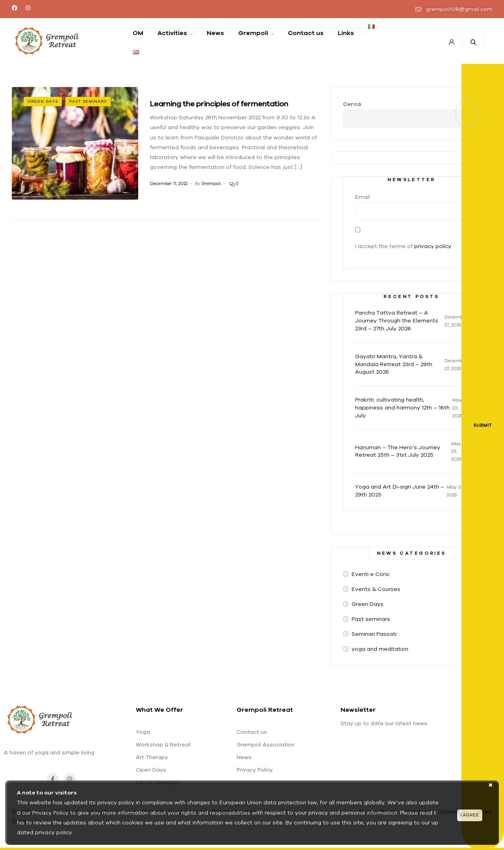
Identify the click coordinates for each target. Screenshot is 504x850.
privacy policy (433, 246)
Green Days (43, 101)
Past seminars (88, 101)
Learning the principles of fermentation (219, 103)
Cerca (352, 104)
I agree (470, 815)
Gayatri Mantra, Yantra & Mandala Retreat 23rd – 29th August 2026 (394, 364)
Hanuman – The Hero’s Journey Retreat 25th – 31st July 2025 (398, 451)
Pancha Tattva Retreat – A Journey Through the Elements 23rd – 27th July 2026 (397, 320)
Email (362, 197)
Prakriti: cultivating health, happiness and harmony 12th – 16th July (402, 407)
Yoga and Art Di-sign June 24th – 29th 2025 (400, 491)
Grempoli (211, 183)
